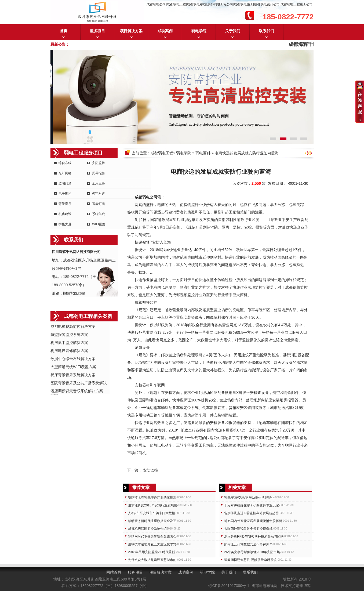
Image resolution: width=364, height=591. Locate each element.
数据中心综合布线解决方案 (73, 359)
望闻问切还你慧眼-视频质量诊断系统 (250, 560)
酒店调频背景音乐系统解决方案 (77, 391)
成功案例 (165, 31)
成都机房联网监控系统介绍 (147, 529)
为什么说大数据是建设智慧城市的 (152, 560)
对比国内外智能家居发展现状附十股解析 (253, 521)
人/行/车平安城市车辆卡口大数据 (152, 513)
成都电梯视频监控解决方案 (73, 327)
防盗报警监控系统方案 (69, 335)
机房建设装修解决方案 (69, 351)
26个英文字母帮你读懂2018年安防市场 (252, 552)
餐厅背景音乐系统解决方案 (73, 375)
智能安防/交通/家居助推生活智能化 (249, 498)
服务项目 (97, 31)
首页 (64, 31)
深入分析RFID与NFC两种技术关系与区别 (254, 536)
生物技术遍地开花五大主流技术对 (152, 544)
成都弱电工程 (162, 153)
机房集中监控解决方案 (69, 343)
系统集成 (99, 214)
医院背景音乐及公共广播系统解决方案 (79, 383)
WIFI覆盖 (99, 224)
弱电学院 (199, 31)
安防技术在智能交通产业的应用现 (152, 498)
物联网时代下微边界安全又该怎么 (152, 536)
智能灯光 (99, 204)
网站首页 (114, 572)
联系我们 (267, 31)
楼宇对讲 (99, 194)
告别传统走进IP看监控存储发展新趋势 (251, 513)
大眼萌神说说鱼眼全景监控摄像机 (248, 529)
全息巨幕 (99, 183)
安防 (156, 242)
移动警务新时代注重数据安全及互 (152, 521)
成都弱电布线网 (264, 586)
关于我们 (233, 31)
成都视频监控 (296, 287)
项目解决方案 (131, 31)
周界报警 (99, 173)
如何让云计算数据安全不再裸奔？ (248, 544)
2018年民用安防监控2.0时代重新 (152, 552)
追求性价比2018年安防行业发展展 (153, 505)
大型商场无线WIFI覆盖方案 (73, 367)
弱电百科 (203, 153)
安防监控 (99, 163)
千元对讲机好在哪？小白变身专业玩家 (252, 505)
